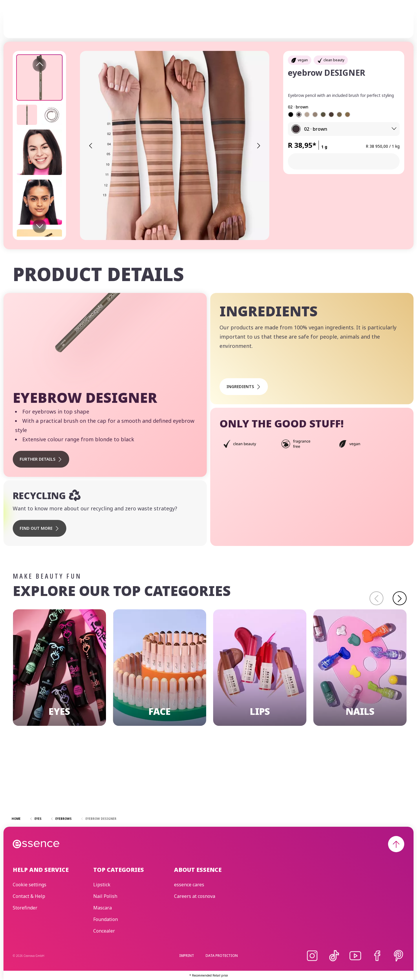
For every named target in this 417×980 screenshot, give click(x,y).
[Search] (397, 23)
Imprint (187, 956)
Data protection (222, 956)
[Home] (36, 23)
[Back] (376, 598)
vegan (303, 60)
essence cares (255, 23)
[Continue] (400, 598)
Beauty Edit (292, 23)
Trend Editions (213, 23)
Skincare (177, 23)
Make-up (149, 23)
